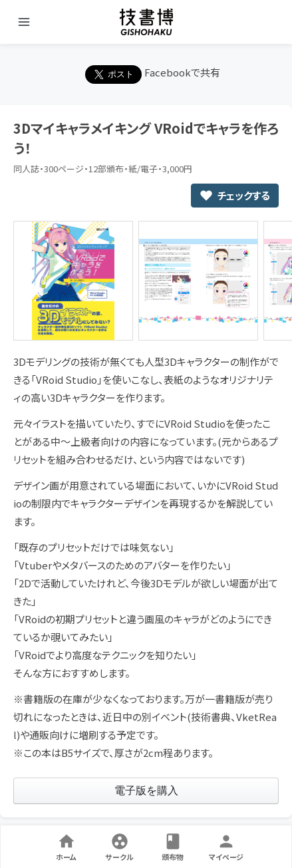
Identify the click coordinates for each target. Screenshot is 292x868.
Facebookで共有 (182, 72)
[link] (146, 791)
